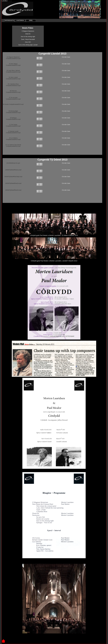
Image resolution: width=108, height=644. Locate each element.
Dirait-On (28, 34)
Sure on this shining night (28, 37)
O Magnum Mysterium (28, 31)
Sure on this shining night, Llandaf (28, 45)
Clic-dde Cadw (66, 57)
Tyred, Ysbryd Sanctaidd (28, 39)
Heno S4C (28, 42)
